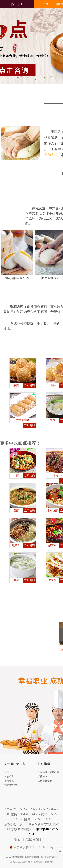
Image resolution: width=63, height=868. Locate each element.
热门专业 (17, 4)
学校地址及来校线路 (48, 772)
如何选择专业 (45, 781)
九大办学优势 (11, 785)
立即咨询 (29, 385)
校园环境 (9, 781)
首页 (45, 4)
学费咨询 (43, 777)
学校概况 (9, 777)
